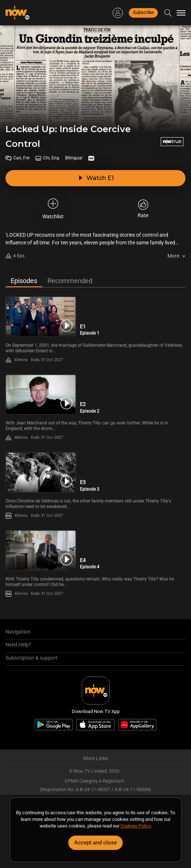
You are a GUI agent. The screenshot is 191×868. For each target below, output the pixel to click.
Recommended (70, 281)
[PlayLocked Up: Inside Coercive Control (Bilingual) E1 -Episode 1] (41, 317)
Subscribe (143, 12)
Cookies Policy (135, 826)
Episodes (24, 281)
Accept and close (96, 843)
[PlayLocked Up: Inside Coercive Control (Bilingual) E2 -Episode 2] (41, 395)
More (173, 256)
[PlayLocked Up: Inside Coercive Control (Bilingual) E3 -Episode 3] (41, 472)
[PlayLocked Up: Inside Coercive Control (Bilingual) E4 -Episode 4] (41, 550)
